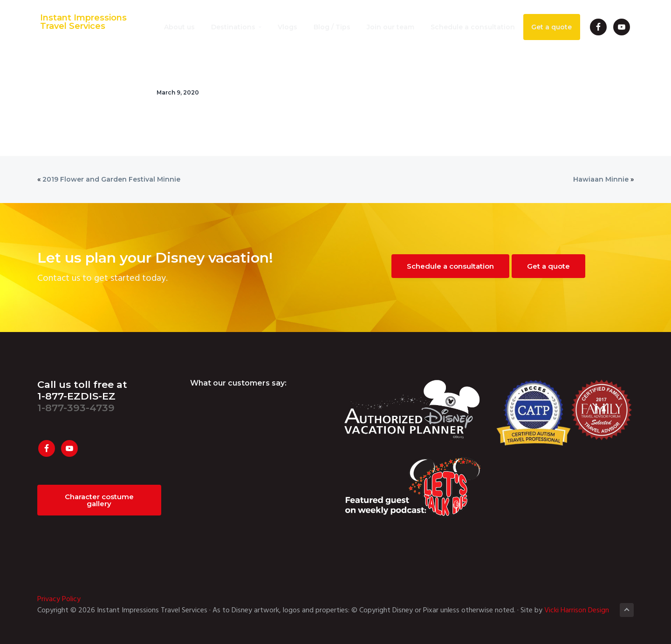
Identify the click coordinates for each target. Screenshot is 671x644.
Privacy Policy (59, 599)
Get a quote (548, 266)
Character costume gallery (99, 500)
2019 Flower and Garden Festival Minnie (111, 179)
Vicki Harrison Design (577, 610)
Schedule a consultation (450, 266)
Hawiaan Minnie (601, 179)
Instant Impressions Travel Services (81, 22)
